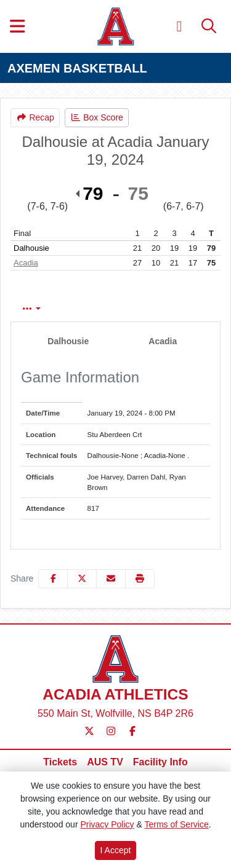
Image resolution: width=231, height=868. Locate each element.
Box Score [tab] (44, 309)
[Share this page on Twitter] (82, 579)
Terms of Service (176, 824)
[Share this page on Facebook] (53, 579)
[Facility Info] (160, 762)
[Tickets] (60, 762)
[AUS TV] (105, 762)
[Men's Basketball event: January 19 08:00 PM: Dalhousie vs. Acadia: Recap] (35, 118)
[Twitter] (89, 732)
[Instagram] (111, 732)
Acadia (26, 263)
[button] (140, 579)
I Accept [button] (116, 850)
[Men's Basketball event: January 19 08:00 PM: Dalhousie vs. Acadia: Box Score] (97, 118)
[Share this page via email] (111, 579)
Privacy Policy (107, 824)
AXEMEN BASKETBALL (77, 68)
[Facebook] (132, 732)
